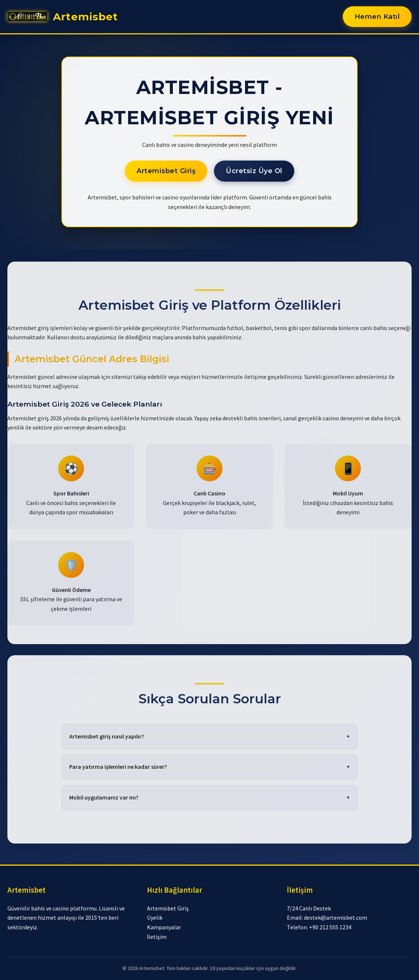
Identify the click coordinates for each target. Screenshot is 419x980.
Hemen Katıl (377, 17)
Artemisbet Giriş (166, 171)
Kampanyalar (164, 927)
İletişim (157, 937)
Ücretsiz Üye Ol (254, 171)
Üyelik (155, 917)
